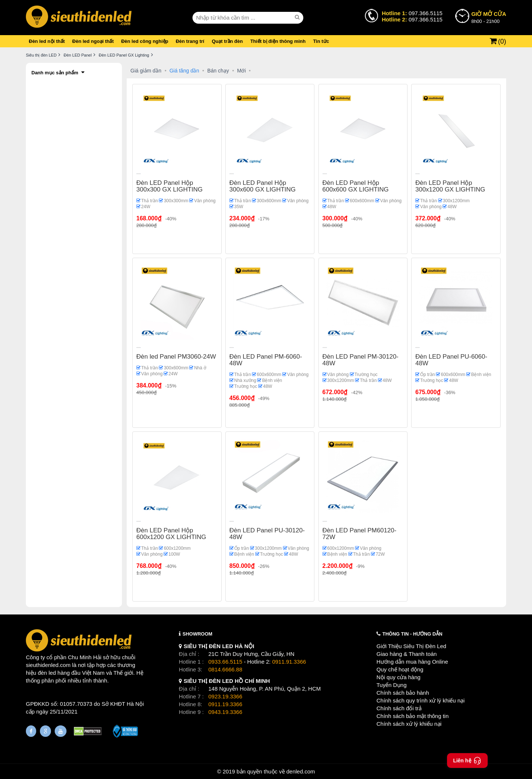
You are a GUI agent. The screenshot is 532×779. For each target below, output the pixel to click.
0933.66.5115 (225, 662)
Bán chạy (218, 71)
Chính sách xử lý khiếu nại (409, 724)
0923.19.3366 (225, 696)
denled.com (301, 771)
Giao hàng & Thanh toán (407, 654)
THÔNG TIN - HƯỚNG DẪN (412, 634)
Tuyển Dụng (391, 685)
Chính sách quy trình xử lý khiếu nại (421, 700)
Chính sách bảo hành (403, 693)
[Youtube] (61, 731)
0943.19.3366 (225, 712)
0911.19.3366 (225, 704)
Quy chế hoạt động (400, 669)
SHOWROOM (197, 634)
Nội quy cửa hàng (398, 677)
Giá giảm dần (146, 71)
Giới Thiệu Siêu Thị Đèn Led (411, 646)
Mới (242, 71)
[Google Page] (45, 731)
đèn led (47, 673)
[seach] (298, 17)
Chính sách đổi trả (399, 708)
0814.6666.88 (225, 669)
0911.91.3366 (289, 662)
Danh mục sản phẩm (55, 73)
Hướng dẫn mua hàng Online (412, 662)
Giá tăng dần (184, 71)
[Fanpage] (31, 731)
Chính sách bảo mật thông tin (412, 716)
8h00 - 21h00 (489, 17)
